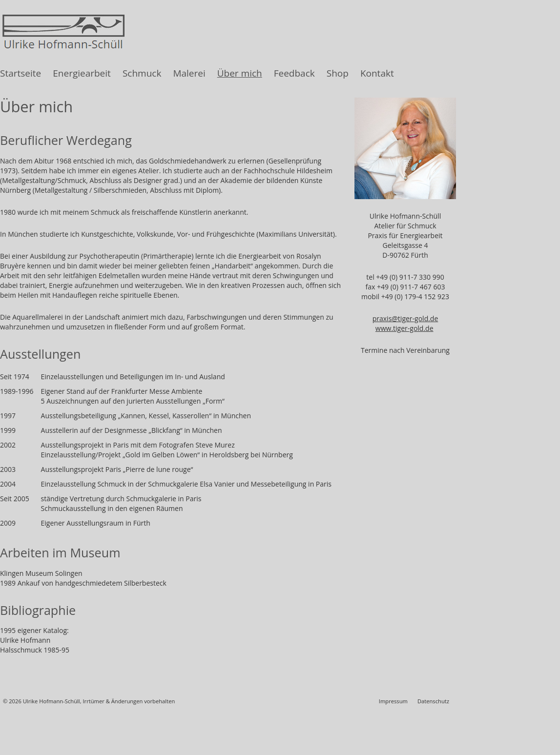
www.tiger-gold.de (404, 328)
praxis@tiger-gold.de (405, 318)
